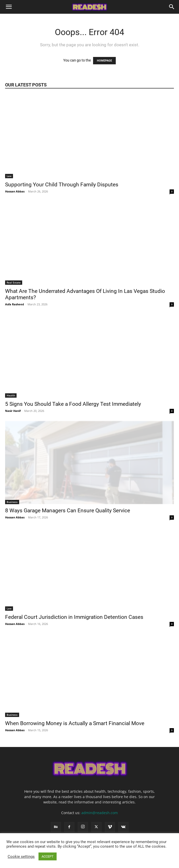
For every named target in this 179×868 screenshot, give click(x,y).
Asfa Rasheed (15, 304)
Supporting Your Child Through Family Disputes (62, 185)
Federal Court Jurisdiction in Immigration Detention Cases (75, 617)
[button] (9, 7)
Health (11, 395)
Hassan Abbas (15, 191)
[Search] (172, 7)
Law (9, 176)
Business (12, 502)
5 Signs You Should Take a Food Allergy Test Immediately (74, 404)
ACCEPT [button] (48, 856)
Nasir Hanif (13, 411)
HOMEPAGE (104, 61)
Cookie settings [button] (21, 857)
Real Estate (14, 282)
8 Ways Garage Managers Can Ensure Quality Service (68, 511)
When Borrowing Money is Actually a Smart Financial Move (75, 723)
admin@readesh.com (100, 813)
